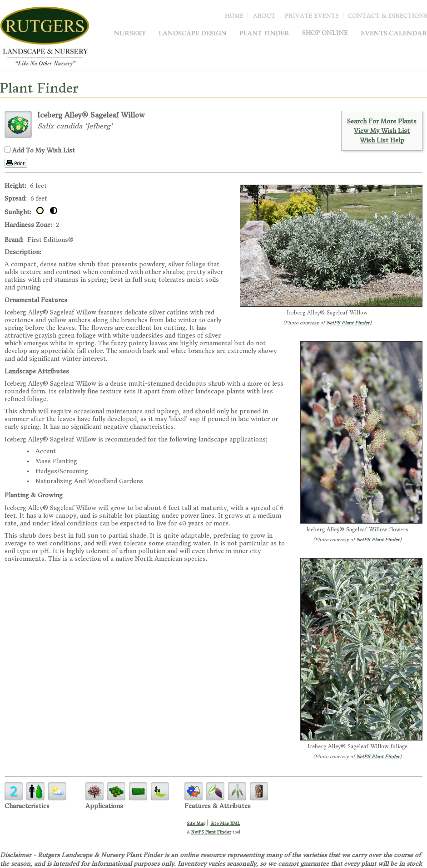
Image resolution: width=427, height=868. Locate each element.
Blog (314, 18)
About (266, 18)
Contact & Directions (387, 18)
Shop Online (325, 33)
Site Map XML (225, 823)
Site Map (196, 823)
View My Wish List (382, 131)
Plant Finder (264, 33)
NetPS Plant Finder (348, 323)
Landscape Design (193, 33)
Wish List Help (382, 140)
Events (394, 33)
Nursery (130, 33)
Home (236, 18)
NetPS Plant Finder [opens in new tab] (211, 832)
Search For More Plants (382, 121)
